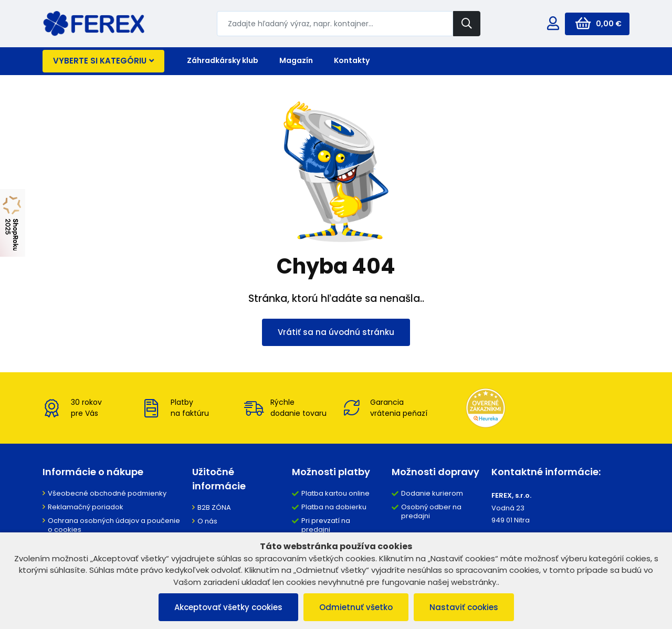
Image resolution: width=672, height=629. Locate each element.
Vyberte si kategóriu (103, 61)
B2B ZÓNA (214, 507)
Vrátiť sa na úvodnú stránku (336, 332)
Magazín (296, 60)
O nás (207, 521)
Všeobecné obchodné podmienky (107, 493)
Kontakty (352, 60)
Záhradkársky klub (223, 60)
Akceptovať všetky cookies (228, 607)
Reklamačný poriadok (86, 507)
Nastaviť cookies (464, 607)
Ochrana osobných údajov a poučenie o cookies (114, 525)
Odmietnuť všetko (356, 607)
